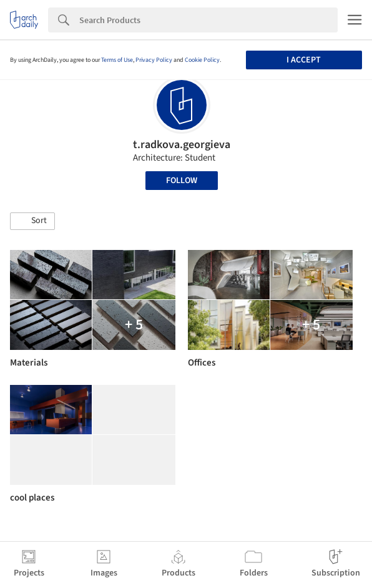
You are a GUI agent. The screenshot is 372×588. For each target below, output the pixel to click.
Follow (182, 181)
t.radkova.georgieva (182, 145)
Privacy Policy (154, 60)
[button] (32, 221)
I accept (304, 60)
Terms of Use (117, 60)
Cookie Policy (202, 60)
